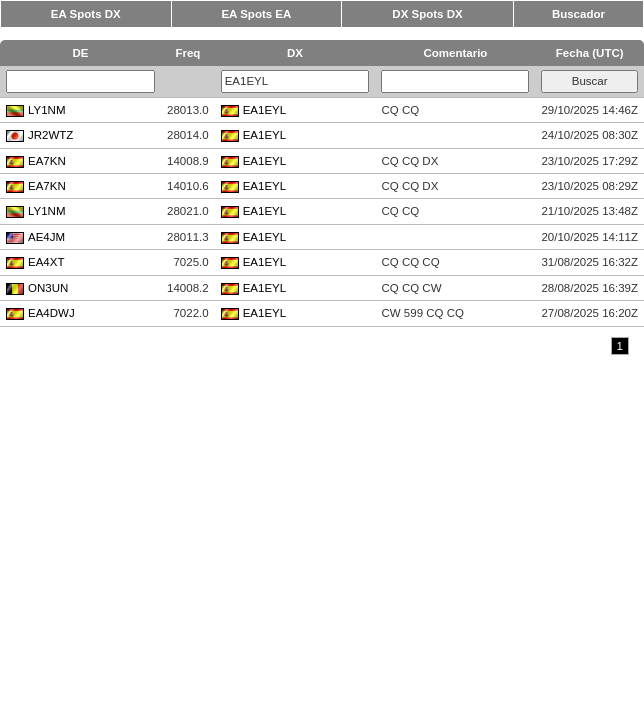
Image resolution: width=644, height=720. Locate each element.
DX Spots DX (427, 14)
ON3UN (37, 288)
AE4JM (35, 237)
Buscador (578, 14)
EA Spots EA (256, 14)
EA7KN (36, 161)
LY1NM (36, 110)
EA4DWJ (40, 313)
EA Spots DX (86, 14)
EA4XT (35, 262)
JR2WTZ (39, 135)
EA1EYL (253, 110)
